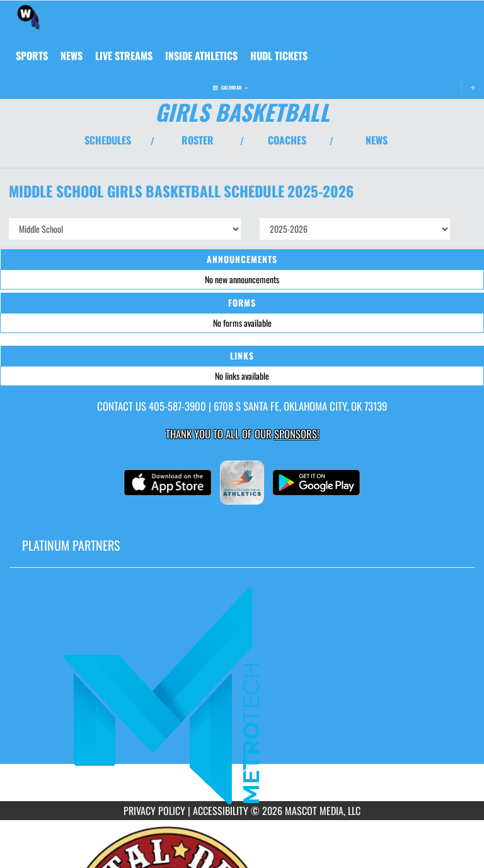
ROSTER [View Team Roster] (198, 140)
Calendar (230, 87)
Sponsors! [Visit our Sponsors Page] (297, 434)
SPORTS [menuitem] (32, 56)
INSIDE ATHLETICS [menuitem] (201, 56)
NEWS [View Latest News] (377, 140)
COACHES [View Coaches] (287, 140)
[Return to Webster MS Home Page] (28, 16)
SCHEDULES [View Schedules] (108, 140)
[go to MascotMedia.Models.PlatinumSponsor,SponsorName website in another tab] (242, 694)
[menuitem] (72, 56)
